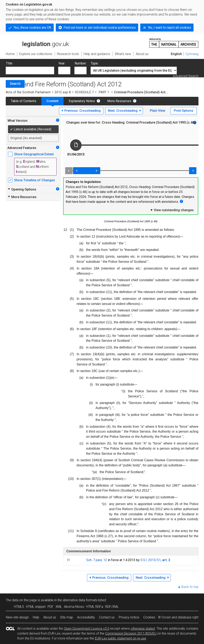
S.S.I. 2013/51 (151, 560)
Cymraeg (192, 54)
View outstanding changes (172, 210)
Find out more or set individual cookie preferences (100, 28)
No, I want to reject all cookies (170, 28)
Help (36, 617)
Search (15, 84)
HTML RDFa (95, 607)
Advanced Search (186, 76)
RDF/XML (112, 607)
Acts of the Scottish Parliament (28, 92)
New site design (17, 617)
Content (52, 101)
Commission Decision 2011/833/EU (131, 633)
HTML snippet (36, 607)
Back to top (190, 587)
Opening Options (22, 189)
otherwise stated (143, 629)
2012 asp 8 (63, 92)
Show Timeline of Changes (35, 180)
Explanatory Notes (82, 101)
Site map (67, 617)
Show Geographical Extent (34, 154)
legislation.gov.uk (37, 43)
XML (59, 607)
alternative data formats (80, 600)
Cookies (149, 617)
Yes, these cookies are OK (32, 28)
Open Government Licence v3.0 (87, 629)
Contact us (107, 617)
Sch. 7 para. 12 (97, 560)
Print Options (184, 111)
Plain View (158, 111)
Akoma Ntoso (74, 607)
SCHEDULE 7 (84, 92)
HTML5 (19, 607)
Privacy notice (129, 617)
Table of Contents (24, 101)
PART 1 (104, 92)
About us (50, 617)
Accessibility (86, 617)
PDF (51, 607)
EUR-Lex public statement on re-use (121, 638)
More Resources (119, 101)
